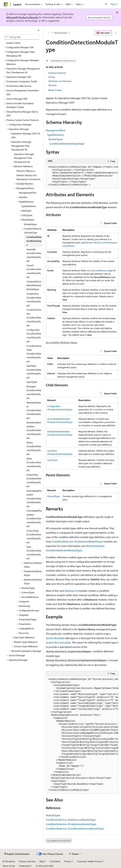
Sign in (114, 4)
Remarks (52, 85)
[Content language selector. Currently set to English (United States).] (17, 854)
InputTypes (53, 460)
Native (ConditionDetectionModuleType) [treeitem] (34, 448)
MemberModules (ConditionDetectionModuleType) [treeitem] (34, 410)
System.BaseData (55, 638)
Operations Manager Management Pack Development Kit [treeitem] (24, 158)
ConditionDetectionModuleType (67, 144)
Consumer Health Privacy (89, 861)
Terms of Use (9, 866)
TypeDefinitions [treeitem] (29, 206)
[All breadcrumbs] (49, 33)
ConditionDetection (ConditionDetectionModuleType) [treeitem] (34, 317)
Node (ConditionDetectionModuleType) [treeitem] (34, 464)
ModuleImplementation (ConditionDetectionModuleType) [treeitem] (34, 430)
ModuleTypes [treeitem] (30, 224)
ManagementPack (56, 130)
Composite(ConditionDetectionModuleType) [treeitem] (34, 285)
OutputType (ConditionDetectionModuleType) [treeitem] (34, 480)
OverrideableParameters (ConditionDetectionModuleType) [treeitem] (34, 518)
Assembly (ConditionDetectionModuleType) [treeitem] (34, 255)
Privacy (68, 861)
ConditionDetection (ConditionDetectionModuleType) (75, 828)
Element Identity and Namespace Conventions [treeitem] (28, 177)
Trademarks (24, 866)
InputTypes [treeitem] (32, 382)
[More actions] (116, 33)
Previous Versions (27, 861)
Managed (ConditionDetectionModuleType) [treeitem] (34, 392)
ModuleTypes (61, 33)
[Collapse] (39, 30)
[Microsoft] (6, 4)
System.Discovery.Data (58, 642)
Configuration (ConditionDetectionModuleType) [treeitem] (34, 336)
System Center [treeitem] (13, 43)
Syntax (52, 77)
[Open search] (106, 4)
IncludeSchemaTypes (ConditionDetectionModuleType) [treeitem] (34, 354)
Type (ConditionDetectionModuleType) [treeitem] (34, 553)
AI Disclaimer (9, 861)
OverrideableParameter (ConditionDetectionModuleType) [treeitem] (34, 498)
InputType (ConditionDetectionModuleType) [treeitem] (34, 372)
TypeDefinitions (56, 135)
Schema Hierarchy (57, 73)
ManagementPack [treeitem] (28, 193)
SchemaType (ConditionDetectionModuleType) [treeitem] (34, 537)
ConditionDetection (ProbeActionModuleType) (78, 541)
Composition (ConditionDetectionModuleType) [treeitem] (34, 299)
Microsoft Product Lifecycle (22, 17)
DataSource (71, 591)
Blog (42, 861)
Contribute (55, 861)
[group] (82, 176)
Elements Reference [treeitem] (26, 171)
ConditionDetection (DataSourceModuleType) (71, 820)
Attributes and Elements (60, 81)
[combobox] (22, 37)
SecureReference (100, 270)
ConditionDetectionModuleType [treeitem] (34, 241)
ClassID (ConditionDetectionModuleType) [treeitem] (34, 271)
